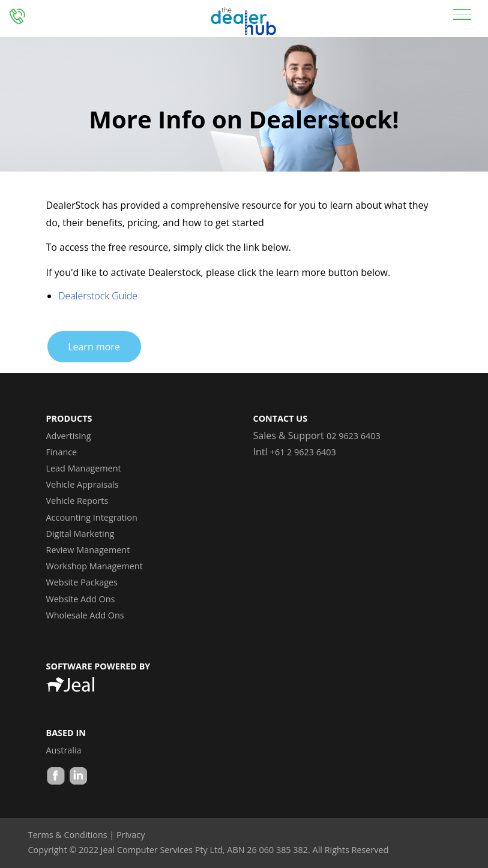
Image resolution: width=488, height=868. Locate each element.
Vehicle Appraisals (83, 484)
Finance (62, 452)
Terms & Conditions (68, 835)
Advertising (69, 436)
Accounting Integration (92, 517)
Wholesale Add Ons (85, 615)
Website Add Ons (81, 599)
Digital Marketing (80, 534)
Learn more (94, 347)
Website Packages (82, 582)
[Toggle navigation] (462, 13)
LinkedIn (77, 777)
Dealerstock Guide (98, 296)
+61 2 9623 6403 (303, 452)
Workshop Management (95, 566)
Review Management (88, 550)
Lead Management (84, 468)
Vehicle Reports (77, 501)
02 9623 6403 (354, 436)
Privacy (131, 835)
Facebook (56, 777)
